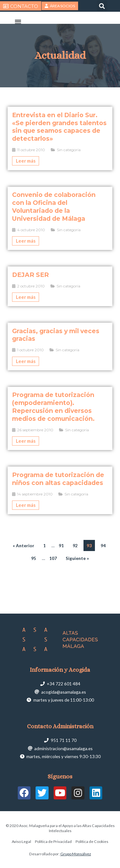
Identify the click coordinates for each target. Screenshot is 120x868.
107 (53, 558)
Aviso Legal (21, 841)
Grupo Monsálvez (76, 854)
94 (103, 545)
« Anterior (23, 545)
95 (34, 558)
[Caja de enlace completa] (60, 138)
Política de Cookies (92, 841)
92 (75, 545)
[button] (102, 6)
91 (61, 545)
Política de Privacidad (53, 841)
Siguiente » (77, 558)
